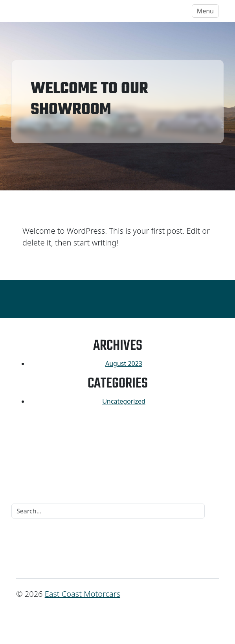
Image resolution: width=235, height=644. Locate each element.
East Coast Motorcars (55, 11)
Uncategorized (124, 401)
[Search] (108, 511)
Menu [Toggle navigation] (205, 11)
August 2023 (124, 364)
